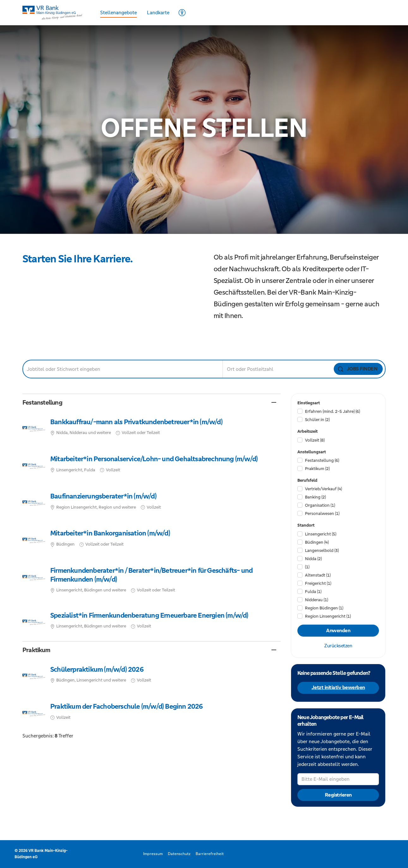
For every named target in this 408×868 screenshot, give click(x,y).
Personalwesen (322, 513)
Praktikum (317, 469)
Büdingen (317, 542)
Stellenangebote (119, 12)
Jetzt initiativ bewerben (338, 688)
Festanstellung (322, 460)
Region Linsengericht (328, 616)
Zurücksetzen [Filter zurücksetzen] (338, 646)
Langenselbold (322, 550)
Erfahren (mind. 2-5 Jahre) (332, 411)
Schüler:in (317, 420)
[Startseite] (54, 12)
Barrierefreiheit (210, 854)
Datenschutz (179, 854)
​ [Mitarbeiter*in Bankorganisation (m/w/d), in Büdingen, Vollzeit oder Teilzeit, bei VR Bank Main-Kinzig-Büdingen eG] (152, 541)
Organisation (320, 505)
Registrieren (338, 795)
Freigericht (318, 583)
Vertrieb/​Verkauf (323, 489)
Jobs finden (358, 369)
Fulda (313, 592)
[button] (152, 403)
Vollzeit (315, 440)
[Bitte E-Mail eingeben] (338, 779)
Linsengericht (321, 534)
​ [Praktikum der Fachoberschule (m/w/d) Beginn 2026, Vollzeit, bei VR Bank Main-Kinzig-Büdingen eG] (152, 713)
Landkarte (158, 12)
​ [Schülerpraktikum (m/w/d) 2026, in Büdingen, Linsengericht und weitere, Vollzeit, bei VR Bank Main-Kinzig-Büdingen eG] (152, 676)
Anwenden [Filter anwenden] (338, 631)
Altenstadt (318, 575)
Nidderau (317, 600)
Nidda (313, 559)
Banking (315, 497)
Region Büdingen (324, 608)
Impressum (153, 854)
